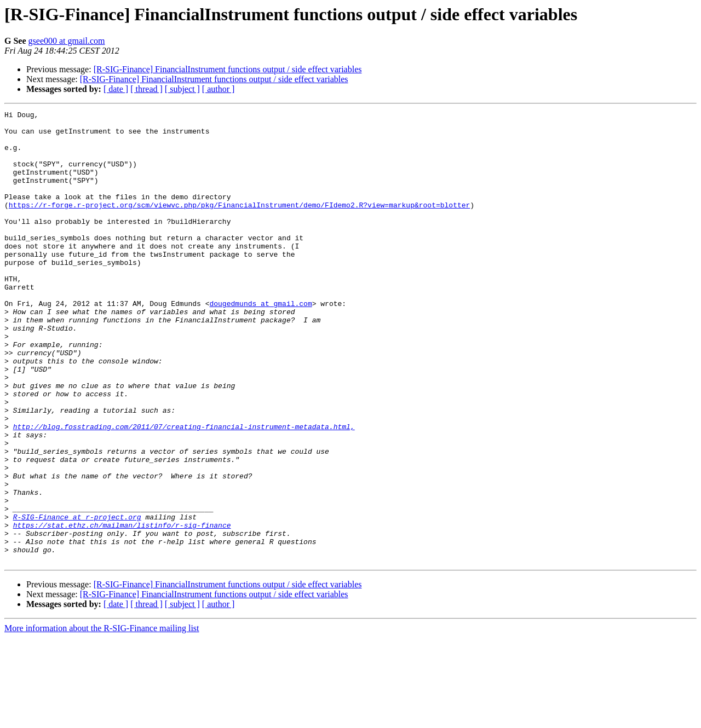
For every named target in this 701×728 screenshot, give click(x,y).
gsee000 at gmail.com (67, 41)
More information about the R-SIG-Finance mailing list (102, 718)
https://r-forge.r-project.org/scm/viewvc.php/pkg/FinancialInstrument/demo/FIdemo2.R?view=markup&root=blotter (239, 224)
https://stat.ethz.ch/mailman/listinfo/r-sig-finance (122, 609)
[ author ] (219, 89)
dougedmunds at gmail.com (260, 343)
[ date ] (116, 89)
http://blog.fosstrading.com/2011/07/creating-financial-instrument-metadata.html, (184, 490)
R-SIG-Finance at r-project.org (77, 599)
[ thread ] (146, 89)
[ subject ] (182, 89)
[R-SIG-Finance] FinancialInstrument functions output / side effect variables (228, 69)
